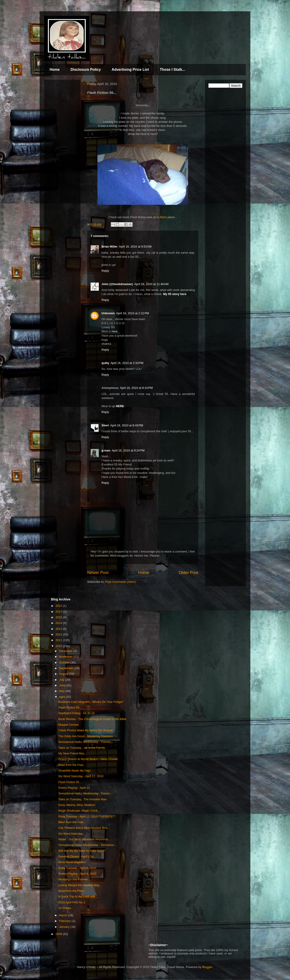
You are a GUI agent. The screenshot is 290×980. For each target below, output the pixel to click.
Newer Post (98, 573)
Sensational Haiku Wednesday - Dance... (85, 793)
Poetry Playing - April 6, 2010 (77, 874)
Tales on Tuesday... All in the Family (82, 748)
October (65, 662)
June (63, 685)
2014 (59, 623)
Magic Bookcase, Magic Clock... (79, 811)
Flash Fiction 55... (70, 707)
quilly (105, 363)
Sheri (105, 425)
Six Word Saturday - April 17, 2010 (81, 776)
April (63, 697)
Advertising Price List (130, 70)
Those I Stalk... (172, 70)
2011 (59, 640)
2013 (59, 629)
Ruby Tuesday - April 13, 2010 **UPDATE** (87, 816)
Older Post (188, 573)
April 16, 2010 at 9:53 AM (135, 247)
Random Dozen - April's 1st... (77, 856)
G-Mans (162, 217)
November (66, 657)
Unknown (108, 313)
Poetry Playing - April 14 (74, 788)
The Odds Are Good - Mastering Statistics (85, 736)
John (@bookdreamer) (117, 284)
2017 (59, 612)
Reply (105, 271)
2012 (59, 634)
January (65, 927)
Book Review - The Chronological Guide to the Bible (92, 719)
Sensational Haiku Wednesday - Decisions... (87, 845)
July (62, 680)
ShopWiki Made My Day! (74, 771)
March (64, 915)
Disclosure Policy (86, 70)
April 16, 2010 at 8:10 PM (136, 388)
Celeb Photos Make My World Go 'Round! (86, 730)
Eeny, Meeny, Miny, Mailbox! (77, 805)
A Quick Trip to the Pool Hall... (78, 896)
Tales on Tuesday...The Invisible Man (82, 799)
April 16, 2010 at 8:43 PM (127, 425)
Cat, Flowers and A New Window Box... (84, 828)
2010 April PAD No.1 (72, 902)
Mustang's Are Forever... (74, 879)
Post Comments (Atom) (121, 582)
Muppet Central (68, 725)
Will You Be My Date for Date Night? (82, 851)
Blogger (207, 967)
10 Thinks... (66, 908)
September (67, 668)
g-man (106, 450)
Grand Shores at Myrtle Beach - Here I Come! (88, 759)
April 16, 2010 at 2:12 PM (133, 313)
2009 (59, 934)
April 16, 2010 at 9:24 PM (128, 450)
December (66, 651)
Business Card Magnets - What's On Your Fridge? (91, 702)
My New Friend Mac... (72, 753)
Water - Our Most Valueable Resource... (84, 839)
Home (55, 70)
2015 (59, 617)
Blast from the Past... (72, 765)
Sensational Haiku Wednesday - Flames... (86, 742)
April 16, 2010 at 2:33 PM (127, 363)
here (115, 331)
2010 (59, 646)
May (62, 691)
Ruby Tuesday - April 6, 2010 (77, 868)
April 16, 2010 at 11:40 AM (151, 284)
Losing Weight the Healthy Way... (80, 885)
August (64, 674)
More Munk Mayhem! (72, 862)
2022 (59, 606)
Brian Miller (110, 247)
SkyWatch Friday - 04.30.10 (76, 713)
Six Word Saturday (70, 834)
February (65, 921)
